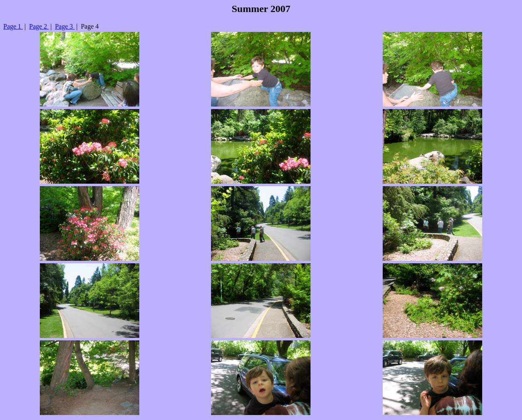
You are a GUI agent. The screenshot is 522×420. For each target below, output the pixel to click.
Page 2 (39, 26)
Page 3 (65, 26)
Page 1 (13, 26)
